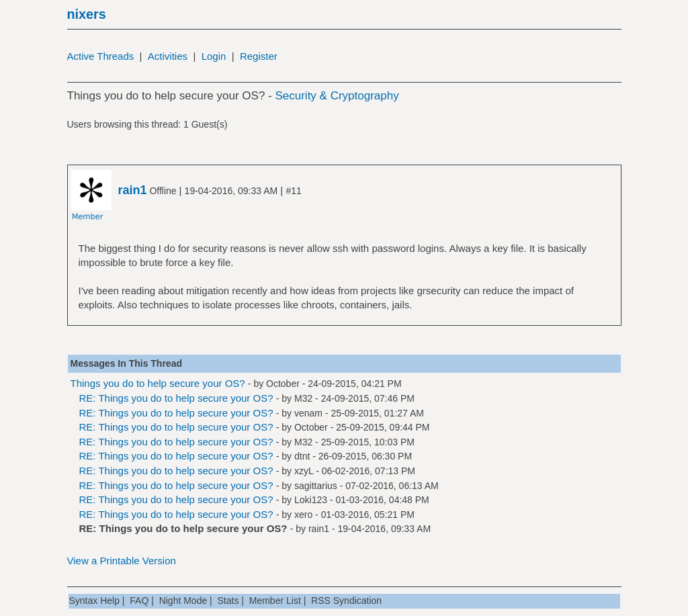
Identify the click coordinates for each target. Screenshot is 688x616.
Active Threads (101, 56)
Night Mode (183, 601)
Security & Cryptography (337, 96)
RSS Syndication (346, 601)
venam (308, 413)
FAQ (139, 601)
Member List (275, 601)
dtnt (302, 456)
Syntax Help (94, 601)
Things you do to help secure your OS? (158, 383)
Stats (228, 601)
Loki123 (311, 500)
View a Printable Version (122, 561)
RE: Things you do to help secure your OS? (176, 398)
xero (303, 515)
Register (259, 56)
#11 (293, 191)
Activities (168, 56)
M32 (303, 398)
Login (214, 56)
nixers (87, 14)
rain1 (319, 529)
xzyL (304, 471)
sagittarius (316, 486)
